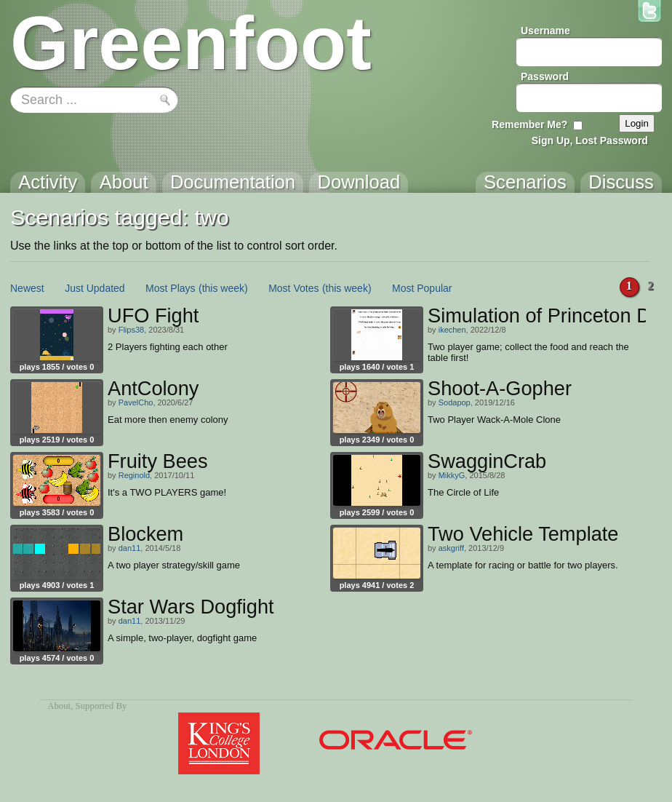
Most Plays (170, 288)
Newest (27, 288)
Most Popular (422, 288)
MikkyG (452, 475)
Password (545, 76)
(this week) (223, 288)
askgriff (451, 548)
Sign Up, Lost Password (590, 140)
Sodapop (455, 402)
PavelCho (136, 402)
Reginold (134, 475)
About (59, 706)
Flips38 (131, 330)
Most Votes (293, 288)
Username (545, 31)
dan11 (130, 548)
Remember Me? (529, 124)
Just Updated (95, 288)
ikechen (452, 330)
